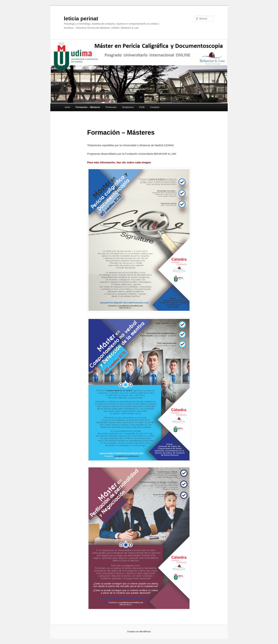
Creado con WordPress (139, 632)
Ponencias (111, 107)
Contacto (155, 107)
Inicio (67, 107)
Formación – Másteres (88, 107)
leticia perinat (81, 18)
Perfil (142, 107)
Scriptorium (128, 107)
